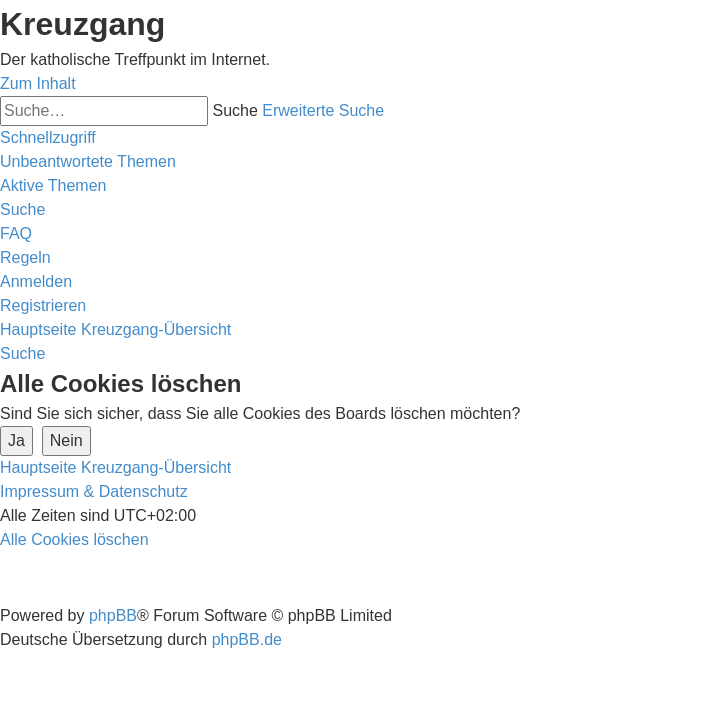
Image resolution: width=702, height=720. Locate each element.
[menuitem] (88, 161)
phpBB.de (247, 639)
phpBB (113, 615)
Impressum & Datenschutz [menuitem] (94, 491)
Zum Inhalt (38, 83)
